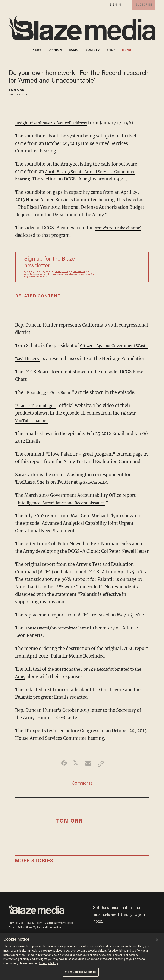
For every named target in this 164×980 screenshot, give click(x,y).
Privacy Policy (62, 272)
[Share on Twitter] (75, 779)
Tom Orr (16, 90)
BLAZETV (93, 50)
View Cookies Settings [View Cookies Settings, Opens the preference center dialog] (81, 972)
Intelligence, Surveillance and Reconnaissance (66, 517)
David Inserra (29, 366)
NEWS (37, 50)
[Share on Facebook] (62, 779)
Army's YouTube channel (121, 227)
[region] (82, 956)
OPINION (55, 50)
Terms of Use (79, 272)
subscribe (143, 5)
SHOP (111, 50)
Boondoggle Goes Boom (52, 407)
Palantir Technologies (38, 420)
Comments (82, 800)
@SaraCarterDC (95, 497)
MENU (127, 50)
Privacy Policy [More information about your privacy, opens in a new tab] (48, 963)
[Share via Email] (89, 779)
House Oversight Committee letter (60, 643)
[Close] (157, 940)
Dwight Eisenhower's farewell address (55, 123)
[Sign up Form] (119, 267)
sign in (115, 5)
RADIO (74, 50)
